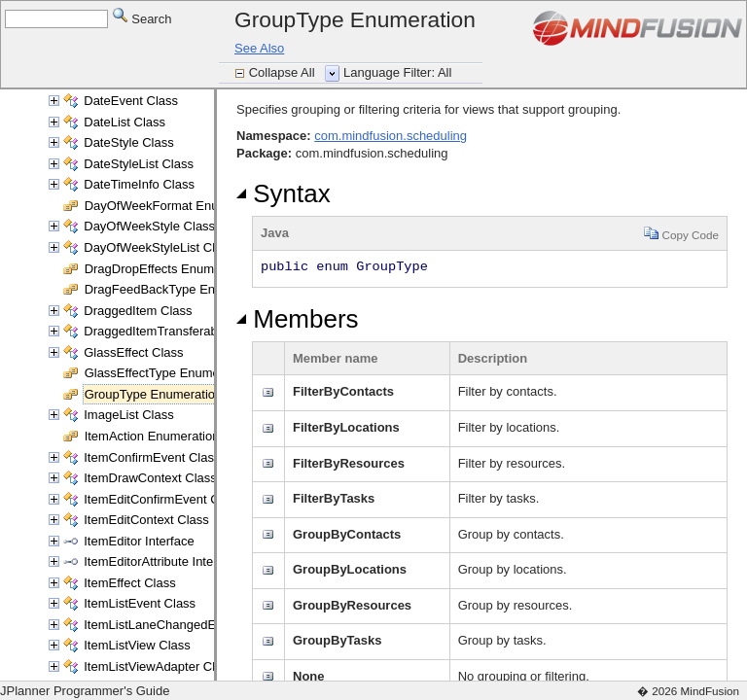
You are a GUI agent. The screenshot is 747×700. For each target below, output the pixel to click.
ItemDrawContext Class (150, 478)
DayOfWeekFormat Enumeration (176, 206)
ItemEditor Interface (139, 541)
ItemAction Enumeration (152, 436)
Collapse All (284, 72)
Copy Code (681, 233)
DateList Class (124, 122)
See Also (259, 48)
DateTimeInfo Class (139, 184)
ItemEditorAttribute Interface (162, 561)
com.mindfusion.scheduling (391, 136)
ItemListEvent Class (140, 603)
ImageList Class (128, 415)
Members (298, 319)
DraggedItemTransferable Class (173, 331)
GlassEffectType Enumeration (168, 373)
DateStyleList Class (139, 164)
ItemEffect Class (129, 583)
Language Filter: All (397, 72)
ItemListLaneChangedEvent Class (179, 625)
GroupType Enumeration (154, 394)
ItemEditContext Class (146, 520)
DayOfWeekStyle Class (149, 226)
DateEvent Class (131, 101)
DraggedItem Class (138, 311)
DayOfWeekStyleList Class (159, 247)
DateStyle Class (128, 142)
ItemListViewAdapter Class (159, 666)
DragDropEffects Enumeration (169, 269)
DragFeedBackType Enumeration (178, 289)
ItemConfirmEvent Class (152, 457)
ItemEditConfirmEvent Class (163, 499)
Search (142, 18)
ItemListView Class (137, 645)
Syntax (284, 193)
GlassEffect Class (133, 352)
